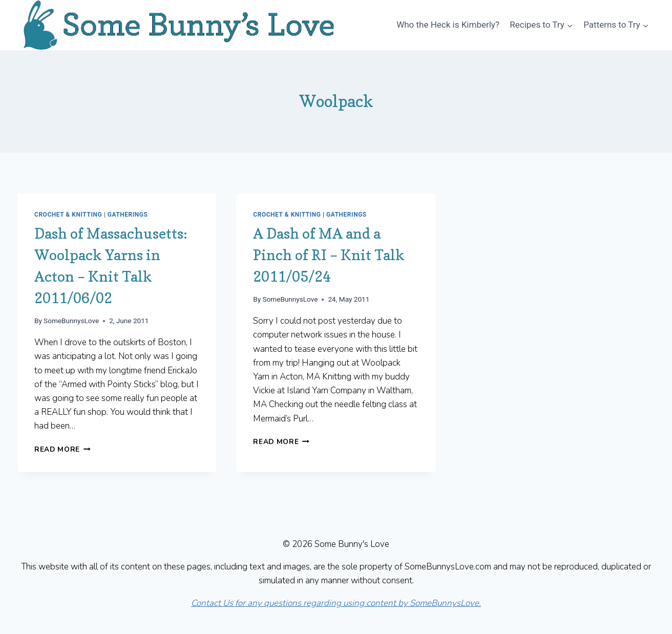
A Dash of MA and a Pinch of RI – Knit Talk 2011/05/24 (329, 255)
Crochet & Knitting (68, 215)
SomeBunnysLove (71, 321)
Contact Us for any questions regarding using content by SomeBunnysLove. (336, 603)
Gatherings (128, 215)
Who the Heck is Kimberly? (448, 25)
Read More (62, 449)
